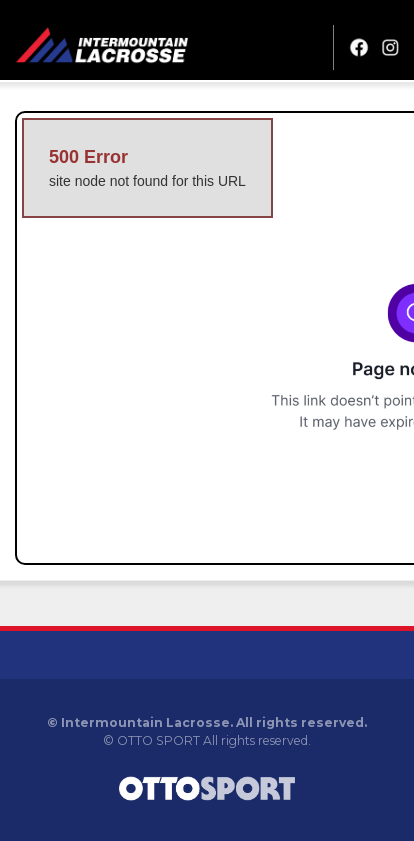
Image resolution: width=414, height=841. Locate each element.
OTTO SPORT (158, 740)
